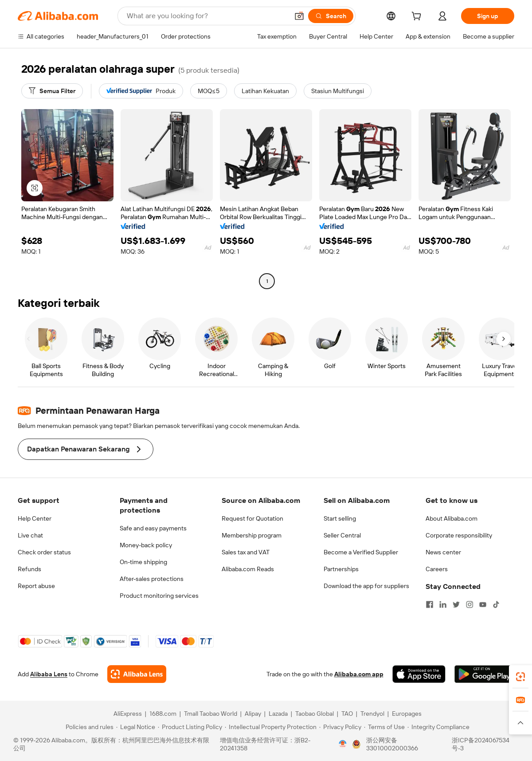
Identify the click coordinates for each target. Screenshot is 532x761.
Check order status (44, 552)
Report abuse (36, 586)
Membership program (252, 535)
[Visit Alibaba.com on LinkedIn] (443, 604)
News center (443, 552)
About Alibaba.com (452, 518)
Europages (407, 714)
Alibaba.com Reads (248, 569)
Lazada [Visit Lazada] (278, 714)
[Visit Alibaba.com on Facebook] (430, 604)
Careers (437, 569)
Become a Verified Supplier (361, 552)
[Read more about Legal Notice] (136, 727)
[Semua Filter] (52, 91)
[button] (299, 16)
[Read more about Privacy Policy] (340, 727)
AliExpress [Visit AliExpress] (128, 714)
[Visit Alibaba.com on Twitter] (456, 604)
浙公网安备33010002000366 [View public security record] (392, 744)
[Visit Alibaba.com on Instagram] (469, 604)
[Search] (331, 16)
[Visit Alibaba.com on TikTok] (496, 604)
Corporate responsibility (459, 535)
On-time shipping (143, 562)
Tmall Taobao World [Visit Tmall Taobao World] (211, 714)
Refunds (29, 569)
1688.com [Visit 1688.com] (163, 714)
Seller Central (342, 535)
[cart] (418, 17)
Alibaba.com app (359, 674)
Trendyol (372, 714)
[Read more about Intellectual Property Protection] (271, 727)
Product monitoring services (159, 596)
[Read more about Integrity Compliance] (438, 727)
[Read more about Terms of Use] (384, 727)
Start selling (340, 518)
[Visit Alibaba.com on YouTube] (483, 604)
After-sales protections (152, 579)
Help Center (35, 518)
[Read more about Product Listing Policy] (190, 727)
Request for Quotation (252, 518)
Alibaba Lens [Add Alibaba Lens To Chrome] (49, 674)
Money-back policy (146, 545)
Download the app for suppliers (366, 586)
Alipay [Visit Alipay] (253, 714)
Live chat (30, 535)
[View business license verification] (343, 744)
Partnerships (341, 569)
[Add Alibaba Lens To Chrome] (137, 674)
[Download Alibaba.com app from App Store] (419, 674)
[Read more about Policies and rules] (88, 727)
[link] (520, 677)
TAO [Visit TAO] (347, 714)
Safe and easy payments (153, 528)
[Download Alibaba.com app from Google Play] (484, 674)
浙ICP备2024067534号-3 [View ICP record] (481, 744)
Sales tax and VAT (246, 552)
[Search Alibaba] (207, 16)
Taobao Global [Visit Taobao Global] (315, 714)
